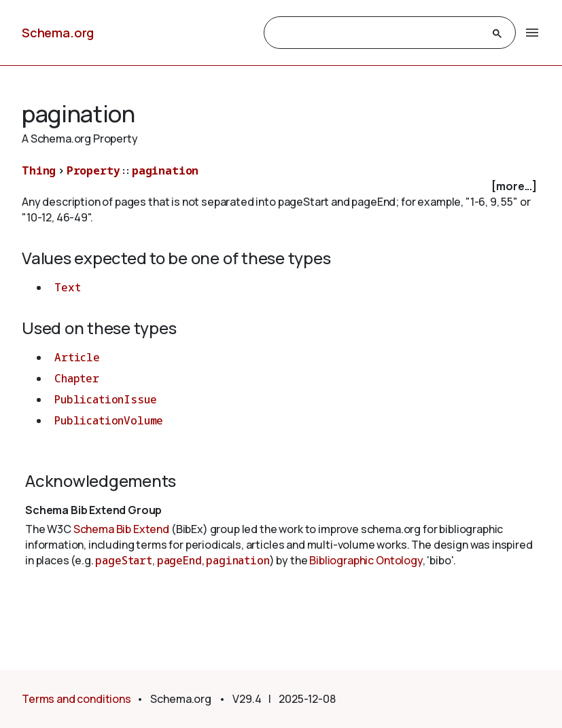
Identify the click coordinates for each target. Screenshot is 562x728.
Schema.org (58, 33)
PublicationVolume (109, 420)
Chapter (77, 378)
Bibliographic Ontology (366, 560)
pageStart (124, 560)
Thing (39, 170)
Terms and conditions (76, 699)
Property (93, 170)
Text (67, 287)
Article (77, 357)
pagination (165, 170)
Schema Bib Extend (121, 529)
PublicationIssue (105, 399)
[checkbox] (281, 186)
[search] (378, 33)
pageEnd (179, 560)
